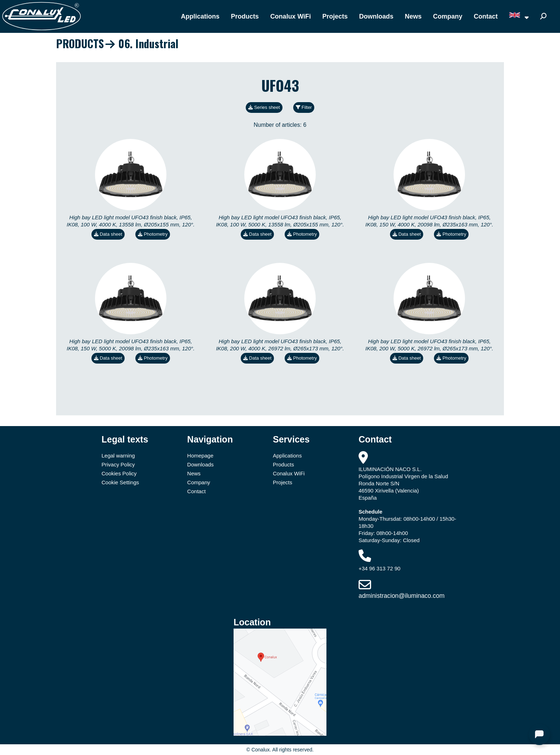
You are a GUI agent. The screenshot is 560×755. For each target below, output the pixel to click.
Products (245, 16)
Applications (200, 16)
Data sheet (108, 234)
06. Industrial (148, 43)
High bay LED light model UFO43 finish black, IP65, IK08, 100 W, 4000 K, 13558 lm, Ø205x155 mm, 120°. (131, 221)
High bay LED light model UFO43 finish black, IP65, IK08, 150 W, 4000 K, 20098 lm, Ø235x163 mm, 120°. (429, 221)
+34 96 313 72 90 (379, 568)
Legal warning (118, 456)
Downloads (376, 16)
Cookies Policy (119, 473)
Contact (486, 16)
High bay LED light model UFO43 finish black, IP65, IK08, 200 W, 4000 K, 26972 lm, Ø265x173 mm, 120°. (280, 345)
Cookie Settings (120, 482)
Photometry (153, 234)
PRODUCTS (80, 43)
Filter (304, 107)
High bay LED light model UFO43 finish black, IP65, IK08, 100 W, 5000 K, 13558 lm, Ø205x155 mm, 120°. (280, 221)
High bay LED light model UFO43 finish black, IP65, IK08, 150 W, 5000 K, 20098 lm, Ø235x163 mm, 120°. (131, 345)
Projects (335, 16)
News (413, 16)
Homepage (200, 456)
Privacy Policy (118, 464)
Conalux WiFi (291, 16)
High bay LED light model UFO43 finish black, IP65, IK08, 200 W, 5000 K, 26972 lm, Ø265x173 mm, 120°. (429, 345)
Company (448, 16)
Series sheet (264, 107)
